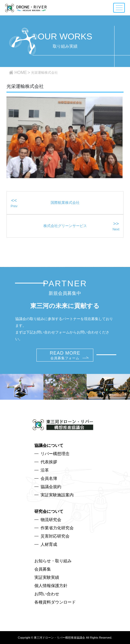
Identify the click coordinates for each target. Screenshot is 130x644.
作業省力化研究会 (57, 528)
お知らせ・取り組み (53, 561)
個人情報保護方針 (51, 586)
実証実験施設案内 (57, 495)
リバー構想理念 (55, 454)
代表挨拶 (49, 462)
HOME (21, 73)
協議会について (49, 445)
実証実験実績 (47, 577)
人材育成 (49, 544)
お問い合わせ (47, 594)
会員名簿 (49, 478)
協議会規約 (51, 487)
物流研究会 (51, 520)
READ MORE (65, 355)
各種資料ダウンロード (55, 602)
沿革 (45, 470)
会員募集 (43, 569)
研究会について (49, 511)
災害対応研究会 (55, 536)
